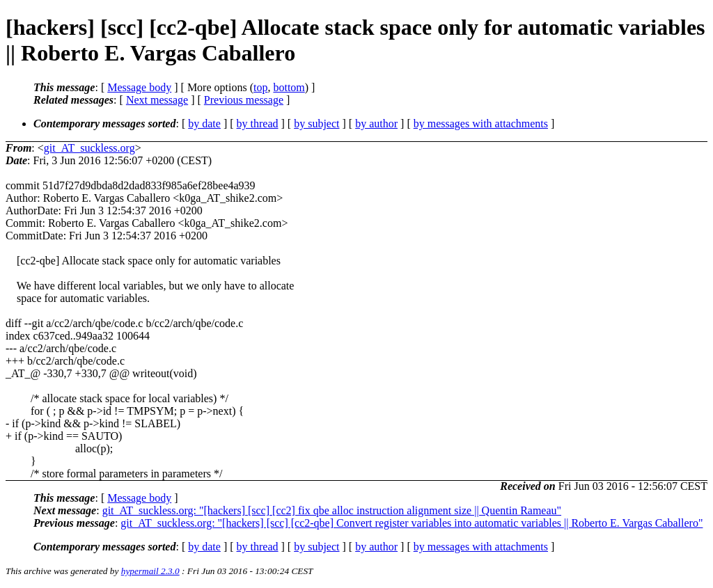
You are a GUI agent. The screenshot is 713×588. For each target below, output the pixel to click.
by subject (316, 124)
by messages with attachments (481, 124)
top (260, 87)
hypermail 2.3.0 (150, 571)
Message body (139, 87)
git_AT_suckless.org (89, 148)
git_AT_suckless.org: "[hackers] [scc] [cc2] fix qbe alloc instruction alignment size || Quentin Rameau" (332, 510)
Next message (157, 100)
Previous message (244, 100)
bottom (289, 87)
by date (204, 124)
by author (376, 124)
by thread (258, 124)
